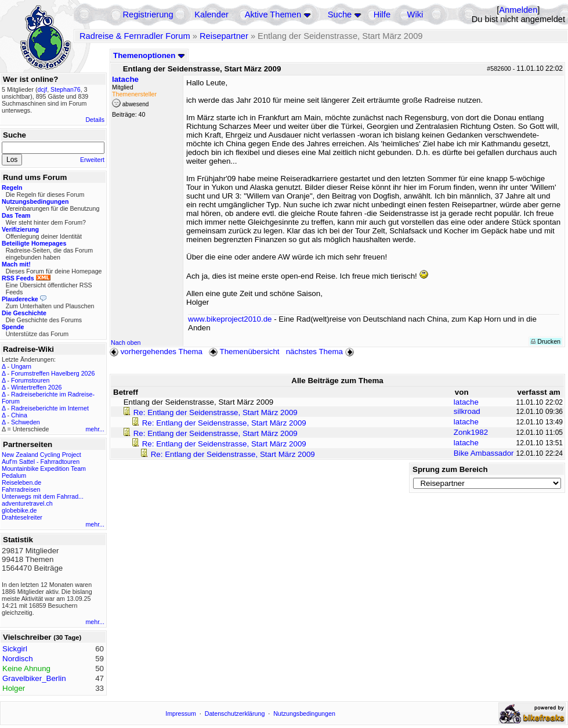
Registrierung (148, 15)
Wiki (415, 15)
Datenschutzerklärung (235, 713)
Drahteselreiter (22, 517)
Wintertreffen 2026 (36, 387)
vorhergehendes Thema (156, 352)
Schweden (26, 422)
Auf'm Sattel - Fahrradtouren (41, 462)
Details (95, 120)
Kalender (211, 15)
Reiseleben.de (21, 482)
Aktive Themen (273, 15)
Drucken (546, 341)
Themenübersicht (244, 352)
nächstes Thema (321, 352)
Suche (340, 15)
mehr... (95, 429)
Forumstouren (30, 380)
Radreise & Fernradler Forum (135, 36)
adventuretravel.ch (27, 503)
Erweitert (92, 160)
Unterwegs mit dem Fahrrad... (43, 496)
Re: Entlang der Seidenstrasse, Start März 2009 (216, 412)
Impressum (181, 713)
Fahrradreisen (21, 489)
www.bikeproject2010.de (230, 319)
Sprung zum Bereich (450, 469)
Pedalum (14, 475)
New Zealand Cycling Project (41, 455)
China (19, 415)
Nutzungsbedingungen (304, 713)
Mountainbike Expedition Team (44, 468)
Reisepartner (224, 36)
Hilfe (382, 15)
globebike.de (19, 510)
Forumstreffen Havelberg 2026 (53, 373)
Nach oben (126, 343)
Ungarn (21, 366)
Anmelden (518, 10)
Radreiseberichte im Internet (50, 408)
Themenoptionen (149, 55)
